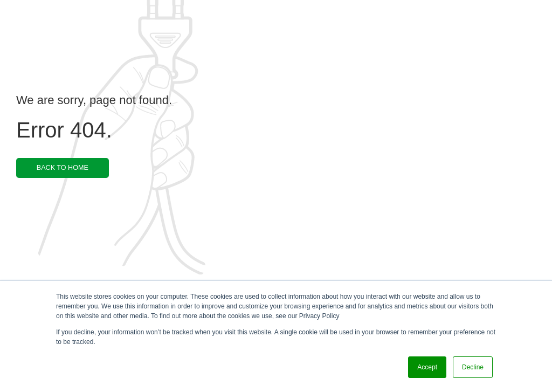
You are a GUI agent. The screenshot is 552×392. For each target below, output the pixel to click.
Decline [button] (473, 367)
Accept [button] (427, 367)
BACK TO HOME (63, 168)
